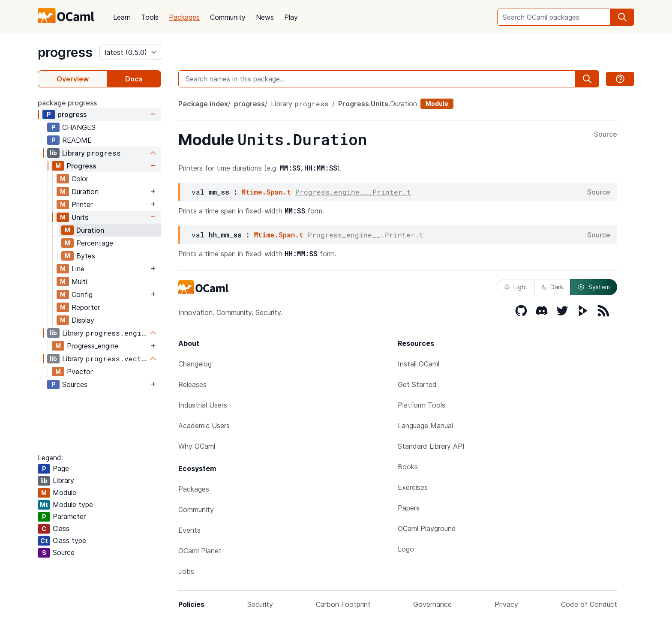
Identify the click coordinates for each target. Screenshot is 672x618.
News (265, 17)
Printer (82, 204)
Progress (81, 166)
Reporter (86, 307)
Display (83, 320)
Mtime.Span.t (266, 192)
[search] (622, 17)
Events (189, 530)
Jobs (186, 571)
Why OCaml (197, 446)
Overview (73, 79)
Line (78, 269)
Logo (406, 549)
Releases (192, 384)
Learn (122, 17)
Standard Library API (431, 446)
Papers (409, 508)
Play (291, 17)
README (77, 140)
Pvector (80, 372)
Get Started (417, 384)
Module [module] (437, 103)
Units (80, 217)
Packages (184, 17)
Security (260, 604)
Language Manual (425, 426)
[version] (130, 52)
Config (82, 294)
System (594, 287)
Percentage (95, 243)
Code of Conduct (589, 604)
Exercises (413, 487)
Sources (75, 384)
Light (516, 287)
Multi (79, 282)
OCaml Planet (200, 551)
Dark (552, 287)
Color (80, 179)
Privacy (506, 604)
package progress (67, 103)
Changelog (195, 364)
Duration (85, 192)
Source (606, 135)
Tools (150, 17)
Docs (134, 79)
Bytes (86, 256)
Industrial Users (203, 405)
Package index (203, 104)
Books (408, 467)
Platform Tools (421, 405)
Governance (432, 604)
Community (228, 17)
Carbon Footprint (343, 604)
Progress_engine (93, 346)
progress (65, 52)
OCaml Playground (427, 528)
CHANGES (79, 127)
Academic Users (204, 426)
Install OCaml (418, 364)
